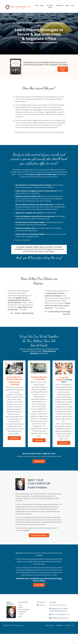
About (43, 4)
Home (37, 4)
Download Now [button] (62, 69)
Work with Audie (49, 6)
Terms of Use (69, 635)
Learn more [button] (14, 449)
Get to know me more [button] (39, 545)
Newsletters (57, 4)
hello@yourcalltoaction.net (60, 628)
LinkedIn (41, 615)
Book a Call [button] (39, 469)
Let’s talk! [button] (39, 594)
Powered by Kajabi (70, 640)
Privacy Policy (50, 635)
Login (72, 4)
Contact (66, 4)
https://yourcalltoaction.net (60, 624)
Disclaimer (60, 635)
